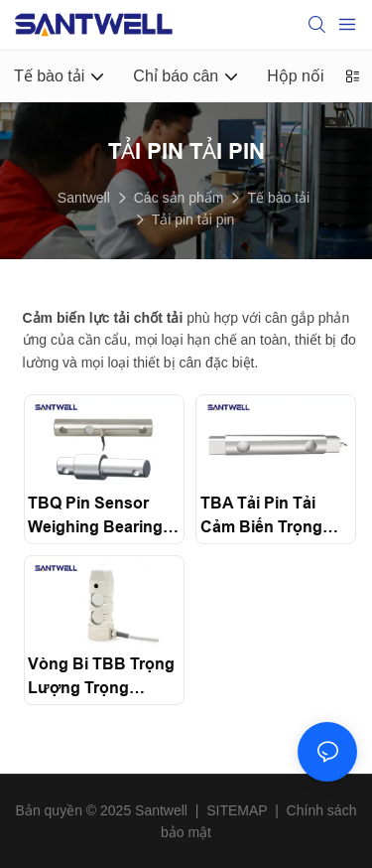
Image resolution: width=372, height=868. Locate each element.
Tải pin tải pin (193, 219)
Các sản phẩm (179, 198)
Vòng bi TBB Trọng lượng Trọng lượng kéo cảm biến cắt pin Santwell (101, 678)
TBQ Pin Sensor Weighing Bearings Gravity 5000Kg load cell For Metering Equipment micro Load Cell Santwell (100, 517)
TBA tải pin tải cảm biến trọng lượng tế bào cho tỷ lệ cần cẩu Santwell (273, 517)
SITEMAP (237, 810)
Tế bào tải (278, 198)
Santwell (84, 198)
